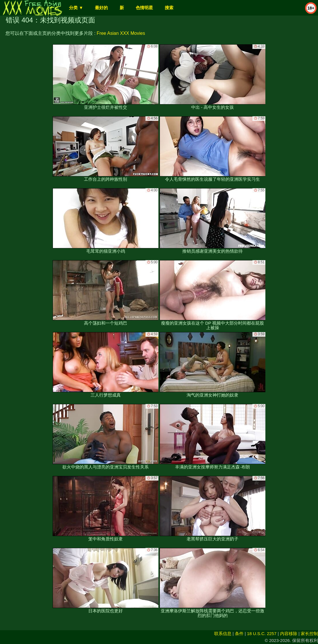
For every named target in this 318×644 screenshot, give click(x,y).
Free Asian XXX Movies (121, 33)
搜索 (169, 8)
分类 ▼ (76, 8)
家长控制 (309, 633)
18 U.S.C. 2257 (262, 633)
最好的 (101, 8)
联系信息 (223, 633)
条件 (239, 633)
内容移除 (289, 633)
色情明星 (144, 8)
